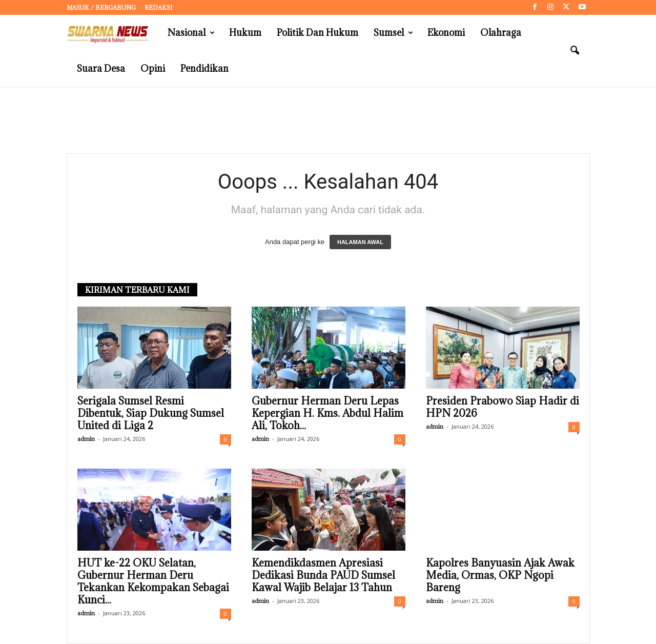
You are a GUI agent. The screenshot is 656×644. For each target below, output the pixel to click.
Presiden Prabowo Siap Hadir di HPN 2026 (503, 408)
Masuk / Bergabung (101, 7)
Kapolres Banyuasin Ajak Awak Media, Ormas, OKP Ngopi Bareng (500, 576)
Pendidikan (204, 68)
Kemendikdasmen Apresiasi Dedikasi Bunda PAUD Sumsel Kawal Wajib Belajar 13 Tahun (323, 576)
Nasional (191, 33)
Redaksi (158, 7)
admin (86, 439)
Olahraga (501, 33)
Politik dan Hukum (317, 33)
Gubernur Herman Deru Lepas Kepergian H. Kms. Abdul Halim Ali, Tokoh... (327, 414)
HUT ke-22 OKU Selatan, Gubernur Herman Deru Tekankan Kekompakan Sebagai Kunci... (153, 582)
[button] (575, 51)
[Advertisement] (328, 120)
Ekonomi (446, 33)
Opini (153, 68)
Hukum (245, 33)
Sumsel (393, 33)
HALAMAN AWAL (360, 243)
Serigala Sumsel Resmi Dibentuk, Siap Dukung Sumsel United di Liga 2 (151, 414)
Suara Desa (101, 68)
